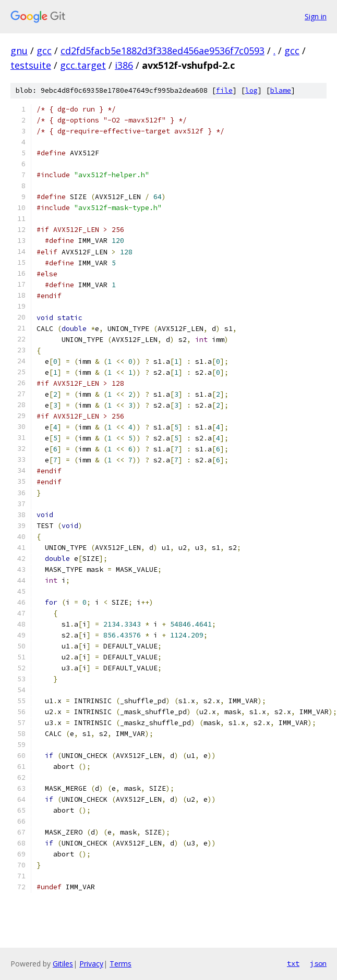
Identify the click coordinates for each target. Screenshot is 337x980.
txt (293, 963)
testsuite (31, 65)
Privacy (91, 964)
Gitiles (63, 964)
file (224, 90)
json (318, 963)
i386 (124, 65)
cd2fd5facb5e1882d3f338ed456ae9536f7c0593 (163, 51)
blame (281, 90)
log (251, 90)
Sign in (316, 16)
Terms (121, 964)
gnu (19, 51)
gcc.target (83, 65)
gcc (44, 51)
